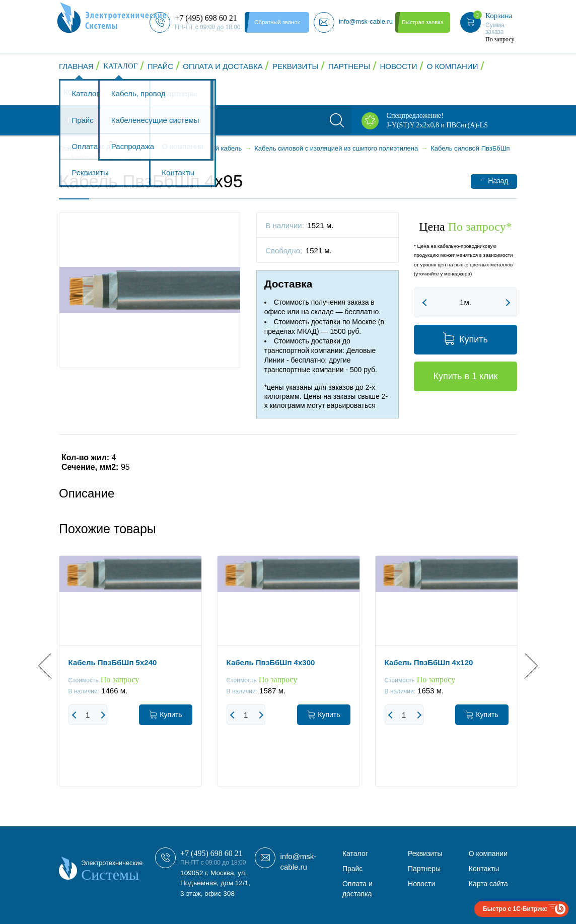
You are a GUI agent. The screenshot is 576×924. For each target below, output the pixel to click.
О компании (453, 66)
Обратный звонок (277, 22)
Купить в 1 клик (465, 376)
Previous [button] (51, 666)
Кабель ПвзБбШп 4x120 (429, 662)
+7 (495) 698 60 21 (211, 853)
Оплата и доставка (223, 66)
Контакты (84, 92)
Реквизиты (296, 66)
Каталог (120, 66)
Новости (399, 66)
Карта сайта (488, 884)
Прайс (160, 66)
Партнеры (349, 66)
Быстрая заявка (422, 22)
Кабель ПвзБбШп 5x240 (113, 662)
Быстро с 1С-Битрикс (515, 909)
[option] (130, 679)
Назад (494, 181)
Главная (76, 66)
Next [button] (525, 666)
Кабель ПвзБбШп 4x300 (271, 662)
